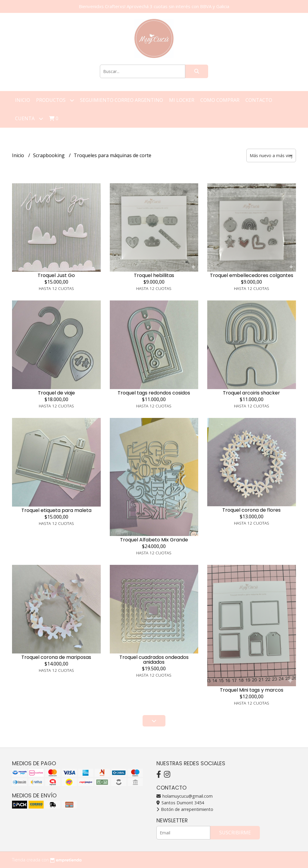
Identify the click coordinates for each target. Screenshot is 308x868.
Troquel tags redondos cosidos (154, 393)
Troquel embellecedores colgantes (252, 275)
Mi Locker (182, 100)
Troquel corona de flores (251, 510)
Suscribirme (235, 833)
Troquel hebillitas (154, 275)
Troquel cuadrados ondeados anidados (154, 660)
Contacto (259, 100)
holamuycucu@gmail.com (185, 796)
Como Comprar (220, 100)
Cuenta (29, 119)
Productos (55, 100)
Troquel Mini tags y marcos (252, 690)
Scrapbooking (49, 155)
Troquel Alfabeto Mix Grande (154, 540)
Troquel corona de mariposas (56, 657)
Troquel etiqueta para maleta (56, 510)
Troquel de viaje (56, 393)
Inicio (23, 100)
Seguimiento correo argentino (122, 100)
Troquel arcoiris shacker (251, 393)
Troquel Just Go (56, 275)
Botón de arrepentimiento (185, 809)
